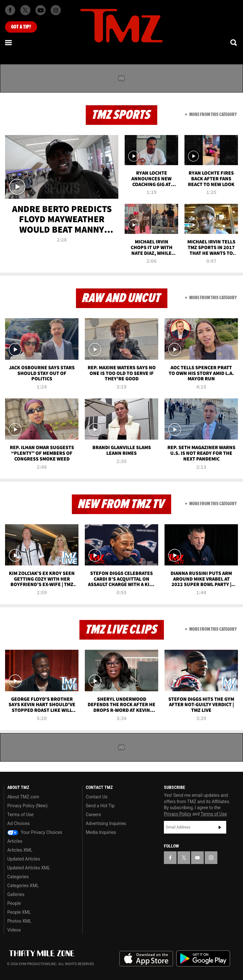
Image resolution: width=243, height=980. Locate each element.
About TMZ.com (23, 797)
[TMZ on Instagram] (56, 10)
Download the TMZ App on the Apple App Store (146, 959)
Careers (93, 815)
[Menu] (9, 42)
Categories (18, 877)
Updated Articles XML (29, 868)
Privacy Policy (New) (27, 806)
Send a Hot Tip (100, 806)
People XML (19, 912)
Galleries (16, 894)
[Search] (234, 42)
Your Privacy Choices (35, 832)
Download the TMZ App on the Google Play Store (203, 959)
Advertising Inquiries (106, 823)
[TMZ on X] (25, 10)
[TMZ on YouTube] (197, 858)
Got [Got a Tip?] (21, 27)
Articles (15, 841)
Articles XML (20, 850)
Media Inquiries (101, 832)
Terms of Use (20, 815)
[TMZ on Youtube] (40, 10)
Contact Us (97, 797)
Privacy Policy (178, 814)
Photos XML (19, 921)
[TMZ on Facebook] (10, 10)
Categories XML (23, 886)
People (14, 903)
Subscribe (220, 827)
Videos (14, 930)
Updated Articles (24, 859)
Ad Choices (19, 823)
